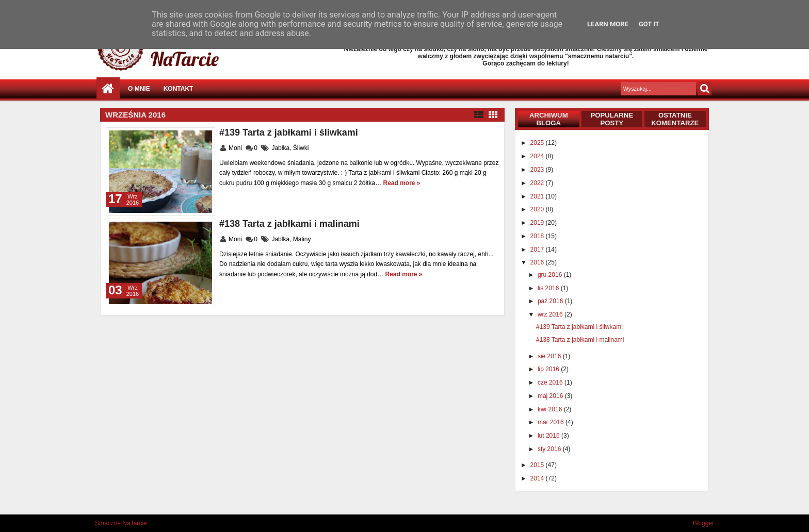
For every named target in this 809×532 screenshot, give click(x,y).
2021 (538, 196)
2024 (538, 156)
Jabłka (280, 148)
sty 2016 (550, 449)
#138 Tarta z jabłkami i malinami (289, 224)
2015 (538, 465)
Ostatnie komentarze (675, 119)
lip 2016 (549, 369)
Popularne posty (612, 119)
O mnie (139, 89)
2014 (538, 478)
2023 (538, 170)
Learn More (608, 24)
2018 (538, 236)
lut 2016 (549, 436)
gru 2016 (551, 275)
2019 (538, 223)
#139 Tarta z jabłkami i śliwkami (289, 132)
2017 (538, 250)
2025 (538, 143)
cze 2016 (551, 383)
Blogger (703, 523)
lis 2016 (549, 288)
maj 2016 (551, 396)
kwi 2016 (551, 409)
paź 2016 (551, 301)
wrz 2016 (551, 314)
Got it (649, 24)
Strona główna (108, 89)
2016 (538, 262)
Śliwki (301, 148)
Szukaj (705, 88)
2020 (538, 209)
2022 (538, 183)
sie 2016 (550, 356)
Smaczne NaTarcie (121, 523)
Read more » (402, 183)
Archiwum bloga (549, 119)
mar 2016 (552, 422)
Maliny (302, 239)
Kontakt (179, 89)
